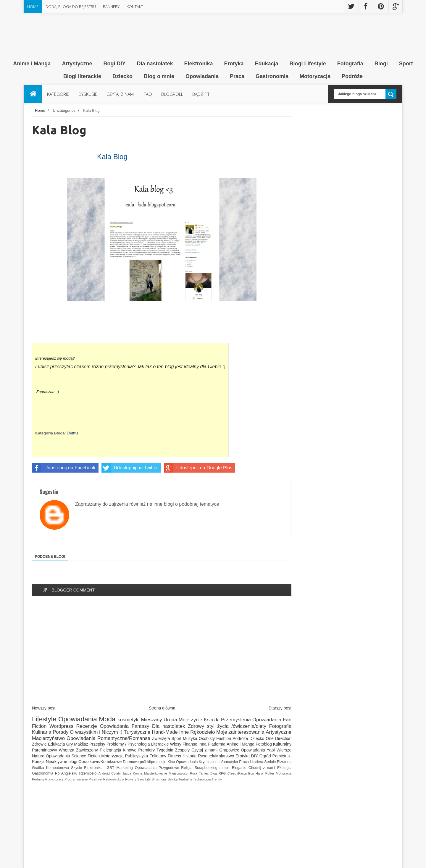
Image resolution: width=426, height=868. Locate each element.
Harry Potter (265, 773)
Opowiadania (78, 719)
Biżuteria (284, 762)
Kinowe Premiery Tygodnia (148, 750)
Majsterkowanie (156, 773)
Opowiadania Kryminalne (197, 762)
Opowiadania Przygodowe (157, 768)
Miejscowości (178, 773)
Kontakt (135, 7)
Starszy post (280, 708)
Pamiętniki (282, 756)
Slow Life (144, 779)
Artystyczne (279, 732)
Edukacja (57, 744)
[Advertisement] (162, 656)
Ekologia (284, 768)
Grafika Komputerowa (50, 768)
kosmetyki (129, 720)
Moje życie (191, 720)
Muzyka (190, 738)
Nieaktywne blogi (62, 762)
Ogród (265, 756)
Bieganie (239, 768)
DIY (255, 756)
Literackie (160, 744)
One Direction (279, 738)
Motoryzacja (112, 756)
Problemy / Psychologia (128, 744)
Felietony (158, 756)
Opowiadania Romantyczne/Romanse (108, 738)
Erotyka (242, 756)
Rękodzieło (202, 732)
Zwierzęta (161, 738)
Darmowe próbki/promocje (145, 762)
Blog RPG (218, 773)
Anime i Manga (241, 744)
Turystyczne (137, 732)
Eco (251, 773)
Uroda (170, 720)
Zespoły (182, 750)
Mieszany (152, 720)
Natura (38, 756)
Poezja (38, 762)
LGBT (110, 768)
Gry (70, 744)
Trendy (217, 779)
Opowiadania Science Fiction (73, 756)
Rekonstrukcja (114, 779)
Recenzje (87, 726)
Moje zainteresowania (240, 732)
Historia (189, 756)
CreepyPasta (237, 773)
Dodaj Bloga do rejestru (71, 7)
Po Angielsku (66, 773)
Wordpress (61, 726)
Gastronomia (43, 773)
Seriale (270, 762)
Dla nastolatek (168, 726)
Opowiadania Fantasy (124, 726)
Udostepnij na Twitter (130, 468)
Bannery (111, 7)
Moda (107, 719)
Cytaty (116, 773)
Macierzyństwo (48, 738)
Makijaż (81, 744)
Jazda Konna (133, 773)
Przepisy (97, 744)
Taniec (204, 773)
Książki (212, 720)
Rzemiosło (88, 773)
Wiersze (284, 750)
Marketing (124, 768)
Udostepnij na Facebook (64, 468)
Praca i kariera (251, 762)
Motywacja (284, 773)
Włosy (176, 744)
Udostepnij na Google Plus (198, 468)
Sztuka (172, 779)
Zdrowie (39, 744)
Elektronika (93, 768)
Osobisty (207, 738)
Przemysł (96, 779)
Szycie (76, 768)
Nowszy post (44, 708)
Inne (184, 732)
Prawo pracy (54, 779)
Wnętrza (67, 750)
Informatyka (228, 762)
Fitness (174, 756)
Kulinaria (42, 732)
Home (33, 7)
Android (104, 773)
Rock (194, 773)
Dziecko (257, 738)
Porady (60, 732)
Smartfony (159, 779)
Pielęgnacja (110, 750)
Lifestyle (72, 433)
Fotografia (280, 726)
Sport (176, 738)
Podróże (240, 738)
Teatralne (185, 779)
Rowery (131, 779)
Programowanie (76, 779)
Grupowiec (229, 750)
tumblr (225, 768)
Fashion (224, 738)
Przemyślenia (236, 720)
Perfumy (38, 779)
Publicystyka (137, 756)
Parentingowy (45, 750)
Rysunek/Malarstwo (216, 756)
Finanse (190, 744)
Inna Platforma (212, 744)
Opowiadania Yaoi (258, 750)
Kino (171, 762)
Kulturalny (282, 744)
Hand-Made (165, 732)
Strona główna (162, 708)
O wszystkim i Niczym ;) (96, 732)
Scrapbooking (206, 768)
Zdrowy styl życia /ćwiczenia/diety (227, 726)
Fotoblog (264, 744)
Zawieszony (87, 750)
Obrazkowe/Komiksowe (100, 762)
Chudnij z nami (262, 768)
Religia (187, 768)
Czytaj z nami (204, 750)
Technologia (202, 779)
